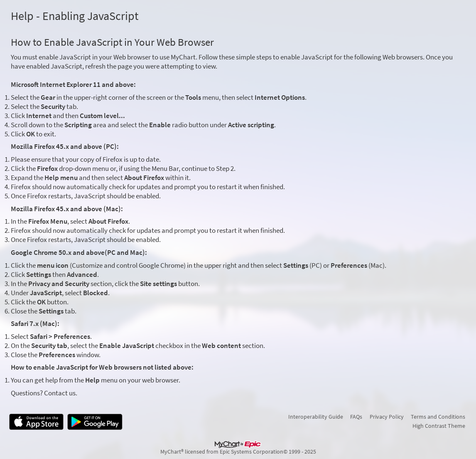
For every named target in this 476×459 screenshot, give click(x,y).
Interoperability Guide (316, 417)
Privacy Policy (387, 417)
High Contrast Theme (439, 426)
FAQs (356, 417)
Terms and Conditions (438, 417)
